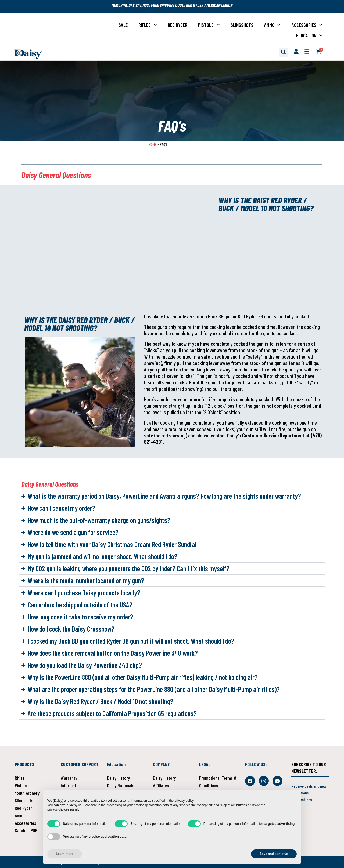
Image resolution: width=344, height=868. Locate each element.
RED (189, 5)
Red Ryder (178, 25)
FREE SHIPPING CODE (167, 5)
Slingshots (242, 25)
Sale (123, 25)
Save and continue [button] (274, 854)
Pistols (209, 25)
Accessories (307, 25)
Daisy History (118, 778)
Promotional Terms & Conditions (218, 782)
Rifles (148, 25)
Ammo (272, 25)
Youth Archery (27, 793)
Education (309, 35)
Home (153, 144)
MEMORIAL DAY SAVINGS (130, 5)
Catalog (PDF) (27, 830)
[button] (284, 52)
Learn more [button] (65, 854)
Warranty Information (71, 782)
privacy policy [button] (184, 801)
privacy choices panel (63, 809)
